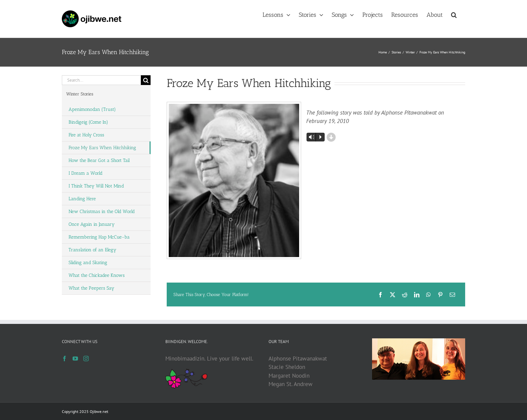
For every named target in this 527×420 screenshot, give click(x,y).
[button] (454, 14)
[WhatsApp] (429, 295)
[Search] (146, 80)
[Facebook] (380, 295)
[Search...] (101, 80)
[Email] (452, 295)
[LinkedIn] (417, 295)
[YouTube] (75, 359)
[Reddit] (405, 295)
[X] (393, 295)
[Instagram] (86, 359)
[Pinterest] (440, 295)
